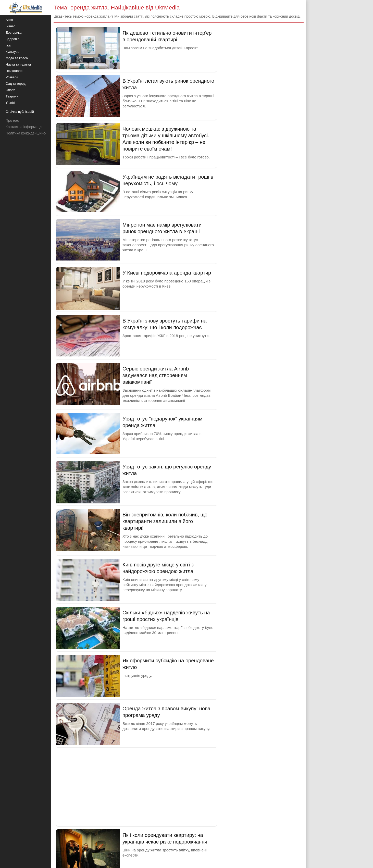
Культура (13, 52)
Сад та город (16, 84)
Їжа (8, 45)
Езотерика (14, 33)
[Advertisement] (136, 786)
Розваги (12, 77)
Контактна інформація (24, 127)
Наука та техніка (18, 64)
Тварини (12, 96)
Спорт (10, 90)
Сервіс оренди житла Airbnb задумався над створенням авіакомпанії (156, 375)
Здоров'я (13, 39)
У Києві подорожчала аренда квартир (167, 273)
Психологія (14, 71)
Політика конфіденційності (28, 133)
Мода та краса (17, 58)
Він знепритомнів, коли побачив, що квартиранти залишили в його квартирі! (165, 521)
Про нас (12, 120)
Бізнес (10, 26)
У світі (10, 103)
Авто (9, 20)
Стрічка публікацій (20, 112)
